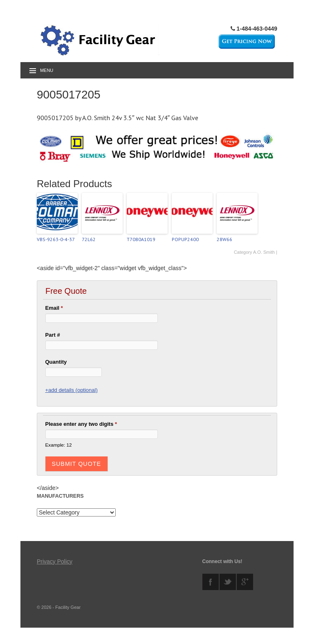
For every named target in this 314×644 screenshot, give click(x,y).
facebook (211, 582)
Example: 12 (59, 445)
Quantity (56, 362)
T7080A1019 (141, 239)
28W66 (224, 239)
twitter (228, 582)
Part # (53, 335)
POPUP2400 (185, 239)
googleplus (245, 582)
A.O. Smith (264, 252)
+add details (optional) (72, 390)
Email (54, 308)
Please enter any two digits (81, 424)
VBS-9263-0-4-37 (56, 239)
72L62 (89, 239)
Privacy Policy (55, 561)
